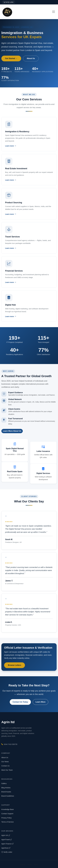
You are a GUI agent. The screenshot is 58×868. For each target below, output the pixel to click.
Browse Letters (15, 665)
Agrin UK (6, 835)
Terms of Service (7, 822)
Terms (36, 865)
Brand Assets (6, 792)
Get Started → (11, 58)
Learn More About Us (12, 431)
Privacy (30, 865)
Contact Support (7, 814)
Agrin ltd (8, 722)
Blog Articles (6, 788)
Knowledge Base (8, 809)
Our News (5, 762)
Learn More (40, 702)
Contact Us (5, 766)
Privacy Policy (7, 818)
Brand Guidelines (8, 796)
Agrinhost (6, 848)
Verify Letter (9, 2)
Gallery (4, 783)
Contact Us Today (20, 702)
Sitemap (23, 865)
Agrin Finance (7, 844)
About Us (31, 58)
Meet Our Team (7, 770)
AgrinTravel (7, 840)
